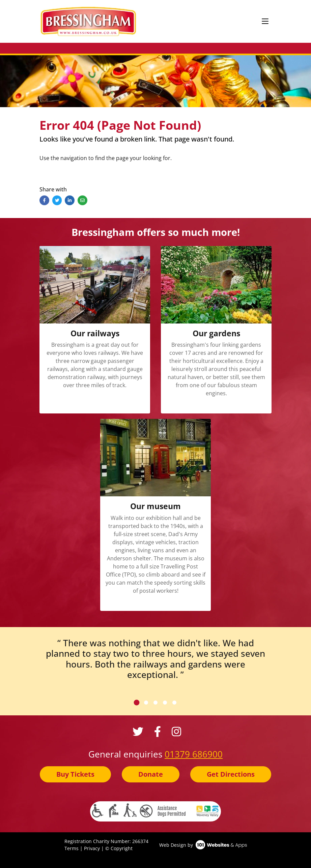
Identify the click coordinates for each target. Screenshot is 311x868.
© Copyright (119, 848)
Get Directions (231, 774)
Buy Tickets (75, 774)
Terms (72, 848)
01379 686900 (194, 754)
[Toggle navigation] (265, 22)
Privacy (92, 848)
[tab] (137, 702)
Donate (151, 774)
